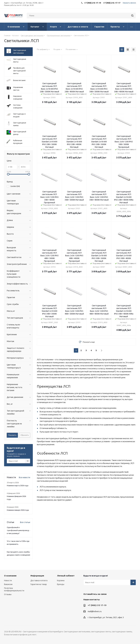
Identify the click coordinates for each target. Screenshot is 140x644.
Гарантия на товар (39, 584)
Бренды (61, 584)
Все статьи (25, 522)
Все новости (24, 477)
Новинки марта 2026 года (18, 485)
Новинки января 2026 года (18, 510)
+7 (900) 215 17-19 (97, 605)
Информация (37, 576)
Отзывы (8, 594)
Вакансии (8, 584)
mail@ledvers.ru (95, 611)
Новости (8, 580)
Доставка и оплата (39, 580)
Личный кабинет (66, 576)
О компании (10, 576)
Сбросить (25, 435)
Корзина (61, 580)
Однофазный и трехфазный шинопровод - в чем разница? (18, 530)
